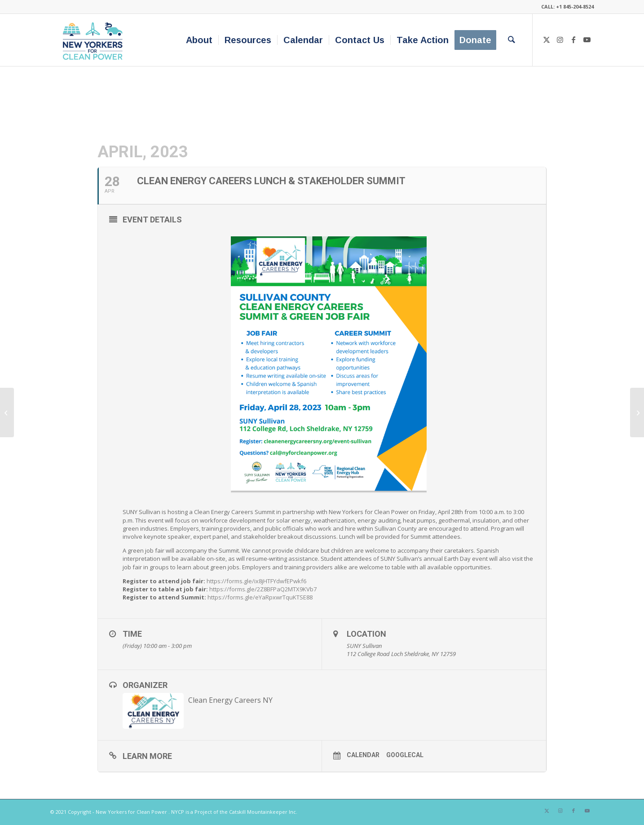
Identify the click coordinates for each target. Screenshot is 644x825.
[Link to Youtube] (587, 40)
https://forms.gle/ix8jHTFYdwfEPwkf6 (256, 581)
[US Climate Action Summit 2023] (637, 412)
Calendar (363, 755)
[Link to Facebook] (573, 40)
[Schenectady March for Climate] (7, 412)
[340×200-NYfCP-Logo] (95, 40)
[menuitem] (199, 40)
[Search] (512, 40)
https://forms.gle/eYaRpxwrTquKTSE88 (260, 597)
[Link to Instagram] (560, 40)
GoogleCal (405, 755)
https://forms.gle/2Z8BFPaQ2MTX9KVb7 (262, 589)
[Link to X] (547, 40)
